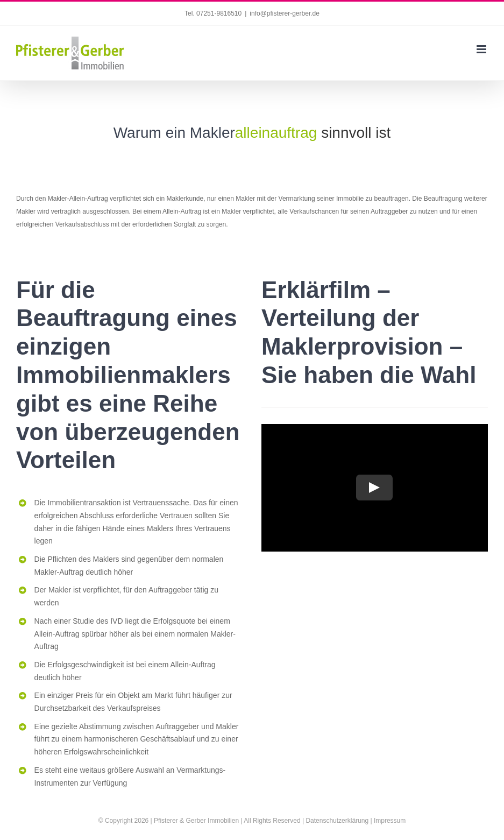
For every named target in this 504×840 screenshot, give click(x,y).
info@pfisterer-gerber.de (285, 13)
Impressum (390, 821)
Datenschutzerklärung (337, 821)
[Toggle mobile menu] (482, 49)
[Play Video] (375, 488)
